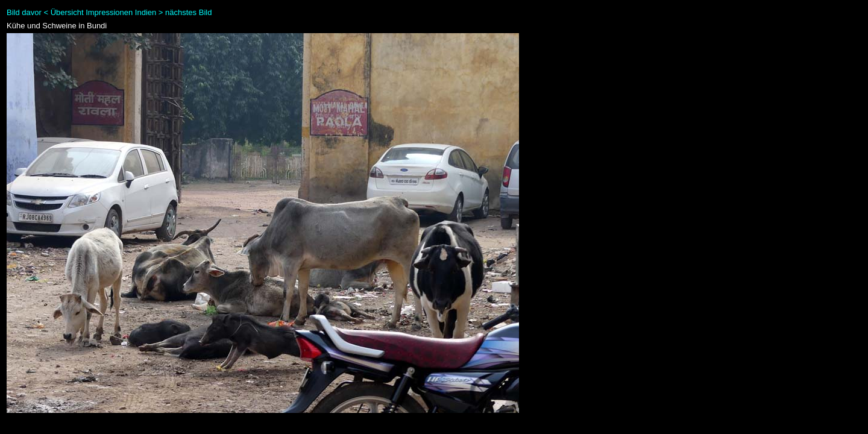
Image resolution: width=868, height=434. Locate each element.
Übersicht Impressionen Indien (104, 12)
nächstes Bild (188, 12)
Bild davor (24, 12)
